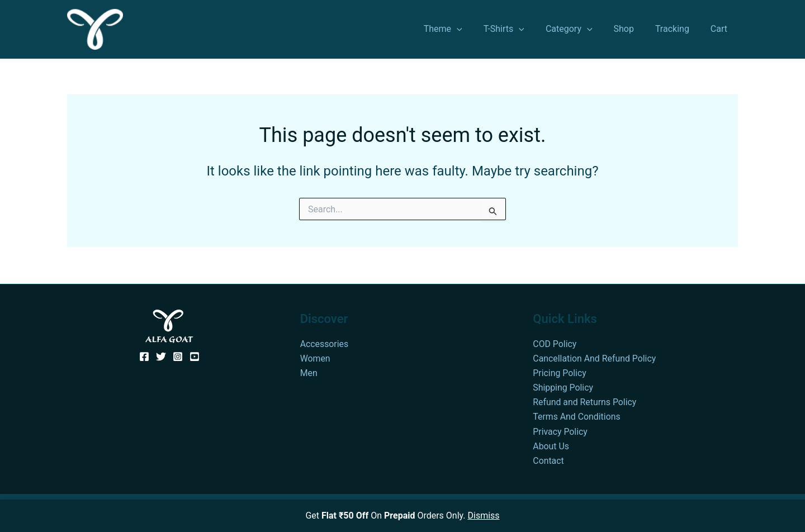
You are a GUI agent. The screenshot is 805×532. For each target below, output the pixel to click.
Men (309, 372)
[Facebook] (144, 355)
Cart (721, 29)
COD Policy (555, 342)
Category (581, 29)
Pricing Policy (560, 372)
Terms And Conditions (577, 416)
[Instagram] (178, 355)
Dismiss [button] (484, 516)
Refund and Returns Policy (585, 402)
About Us (551, 446)
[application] (475, 29)
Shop (632, 29)
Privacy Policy (560, 431)
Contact (548, 461)
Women (315, 357)
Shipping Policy (563, 387)
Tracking (677, 29)
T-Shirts (519, 29)
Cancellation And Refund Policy (595, 357)
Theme (461, 29)
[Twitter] (161, 355)
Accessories (325, 342)
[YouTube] (195, 355)
